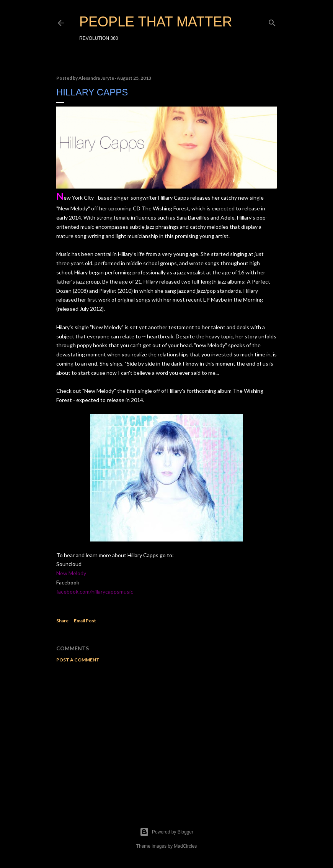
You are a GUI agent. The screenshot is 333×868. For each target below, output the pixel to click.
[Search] (272, 21)
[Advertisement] (166, 735)
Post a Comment (78, 660)
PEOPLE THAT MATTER (156, 22)
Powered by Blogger (166, 832)
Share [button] (62, 621)
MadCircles (185, 846)
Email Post (85, 621)
